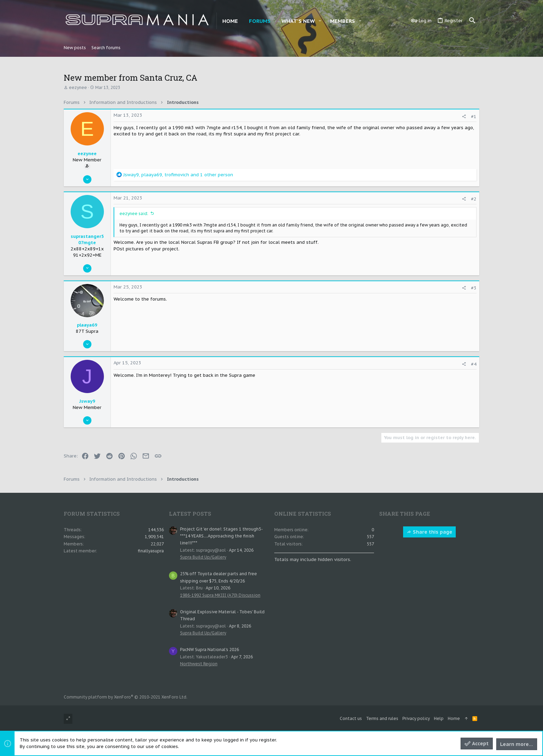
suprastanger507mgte (87, 239)
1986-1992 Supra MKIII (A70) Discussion (220, 595)
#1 (474, 117)
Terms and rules (382, 718)
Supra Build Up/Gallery (203, 557)
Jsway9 (87, 401)
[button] (320, 21)
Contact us (351, 718)
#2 (474, 199)
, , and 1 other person (178, 175)
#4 (474, 364)
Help (439, 718)
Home (454, 718)
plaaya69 (87, 325)
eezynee (78, 87)
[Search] (472, 21)
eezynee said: (134, 214)
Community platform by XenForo (126, 697)
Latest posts (190, 514)
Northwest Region (199, 664)
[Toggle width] (68, 719)
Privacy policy (416, 718)
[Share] (464, 117)
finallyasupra (151, 551)
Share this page (429, 532)
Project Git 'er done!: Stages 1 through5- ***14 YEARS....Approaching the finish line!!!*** (221, 536)
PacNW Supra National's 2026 (210, 650)
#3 (474, 288)
